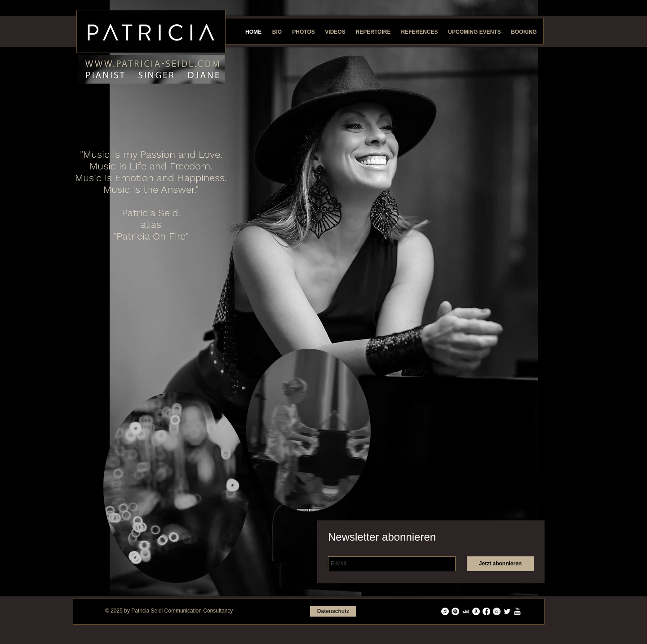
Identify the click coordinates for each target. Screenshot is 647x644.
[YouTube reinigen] (517, 611)
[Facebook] (486, 611)
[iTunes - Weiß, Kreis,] (445, 611)
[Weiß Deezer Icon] (466, 611)
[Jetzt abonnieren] (500, 564)
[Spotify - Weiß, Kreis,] (455, 611)
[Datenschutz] (333, 611)
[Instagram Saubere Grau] (497, 611)
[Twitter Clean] (507, 611)
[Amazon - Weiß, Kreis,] (476, 611)
